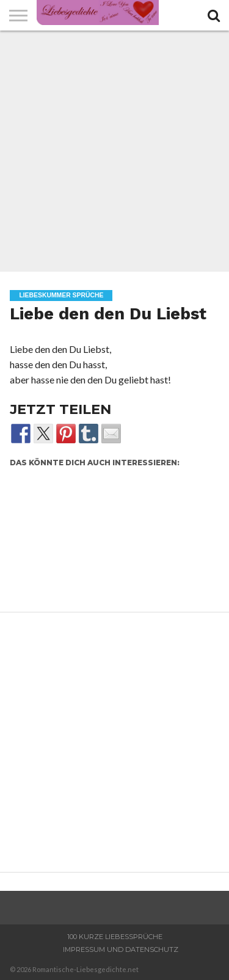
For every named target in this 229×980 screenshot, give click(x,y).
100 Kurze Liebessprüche (115, 937)
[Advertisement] (114, 151)
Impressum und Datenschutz (121, 949)
